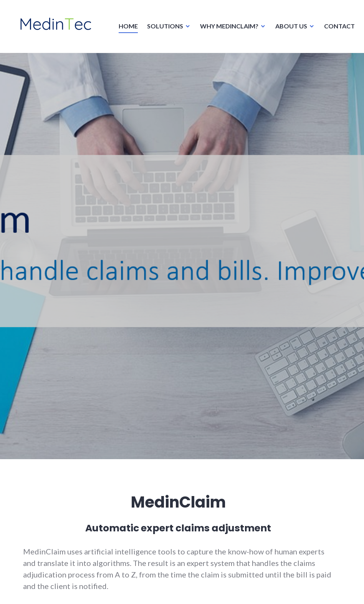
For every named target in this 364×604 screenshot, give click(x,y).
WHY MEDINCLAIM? (227, 28)
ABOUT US (289, 28)
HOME (126, 28)
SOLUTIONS (163, 28)
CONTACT (337, 28)
